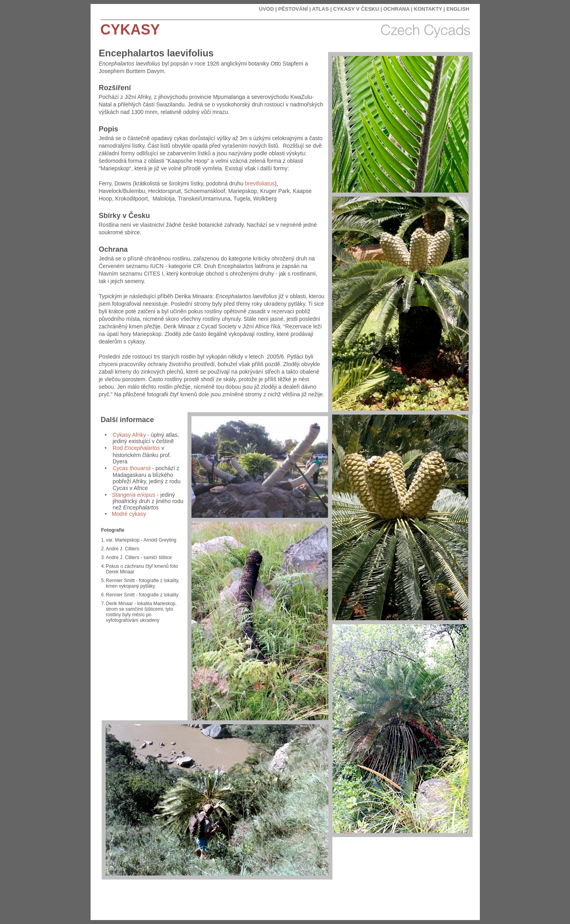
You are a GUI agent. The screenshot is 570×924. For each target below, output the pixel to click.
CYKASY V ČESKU (356, 9)
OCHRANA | (398, 9)
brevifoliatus (260, 183)
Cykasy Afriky (129, 435)
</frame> (441, 900)
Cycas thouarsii (131, 468)
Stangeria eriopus (133, 495)
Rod (136, 448)
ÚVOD (267, 9)
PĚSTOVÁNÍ (293, 9)
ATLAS (320, 9)
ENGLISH (458, 9)
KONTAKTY (428, 9)
